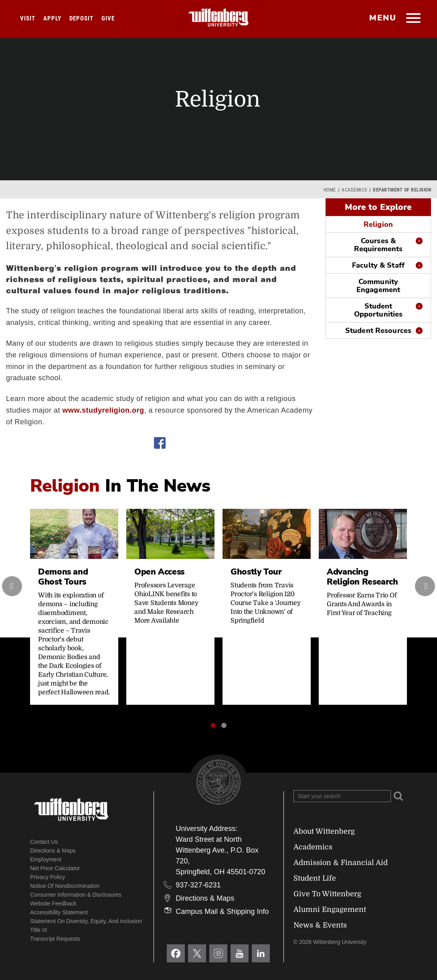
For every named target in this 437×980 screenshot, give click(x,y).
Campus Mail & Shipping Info (222, 911)
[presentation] (12, 586)
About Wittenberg (324, 831)
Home (330, 190)
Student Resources (378, 331)
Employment (46, 859)
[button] (213, 725)
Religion (378, 224)
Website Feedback (53, 903)
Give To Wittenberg (327, 894)
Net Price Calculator (55, 868)
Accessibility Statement (59, 912)
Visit (28, 18)
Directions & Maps (53, 851)
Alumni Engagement (330, 909)
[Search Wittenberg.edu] (342, 796)
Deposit (81, 18)
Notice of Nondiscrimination (65, 886)
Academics (354, 190)
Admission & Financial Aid (341, 863)
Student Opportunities (378, 310)
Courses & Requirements (378, 245)
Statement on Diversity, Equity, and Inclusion (86, 921)
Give (108, 18)
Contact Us (44, 842)
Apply (52, 18)
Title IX (39, 930)
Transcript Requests (55, 939)
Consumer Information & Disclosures (76, 895)
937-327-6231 (198, 885)
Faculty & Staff (378, 265)
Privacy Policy (48, 877)
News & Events (320, 925)
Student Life (315, 878)
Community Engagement (378, 286)
